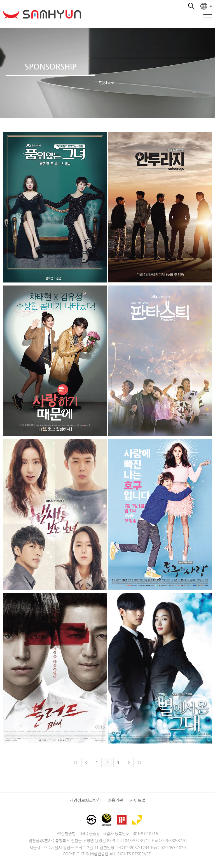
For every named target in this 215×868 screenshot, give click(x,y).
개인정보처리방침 (85, 800)
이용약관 (115, 800)
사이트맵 (138, 800)
